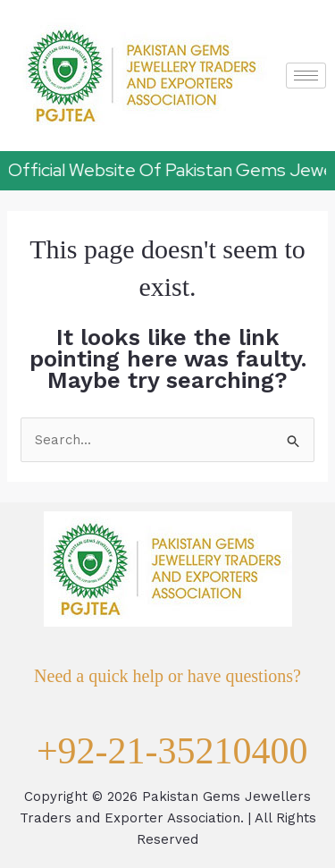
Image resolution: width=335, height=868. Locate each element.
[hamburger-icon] (306, 76)
